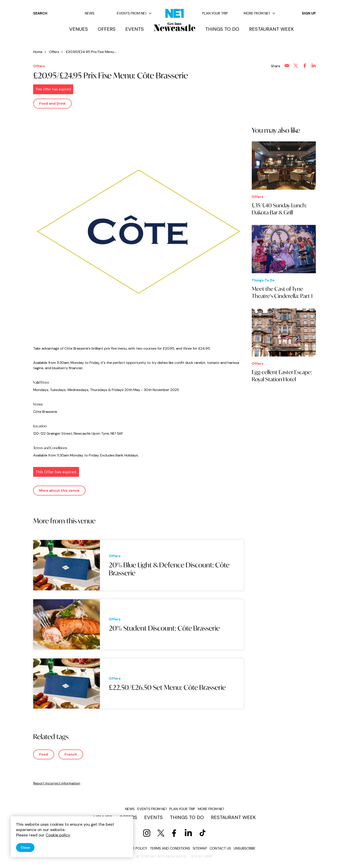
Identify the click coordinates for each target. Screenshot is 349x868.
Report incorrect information (57, 783)
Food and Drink (52, 103)
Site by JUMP (202, 856)
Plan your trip (215, 13)
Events (135, 29)
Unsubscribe (245, 848)
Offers (107, 29)
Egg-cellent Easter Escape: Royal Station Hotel (282, 376)
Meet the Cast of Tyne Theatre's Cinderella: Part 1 (282, 292)
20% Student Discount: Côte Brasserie (164, 628)
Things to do (222, 29)
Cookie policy (135, 848)
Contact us (220, 848)
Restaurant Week (271, 29)
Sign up (309, 13)
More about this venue (59, 490)
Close (25, 848)
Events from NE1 (134, 13)
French (71, 754)
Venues (79, 29)
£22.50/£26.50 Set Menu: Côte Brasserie (167, 687)
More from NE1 (259, 13)
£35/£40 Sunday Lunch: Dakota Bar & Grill (279, 209)
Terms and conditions (170, 848)
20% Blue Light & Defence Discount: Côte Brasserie (169, 569)
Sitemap (200, 848)
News (90, 13)
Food (44, 754)
